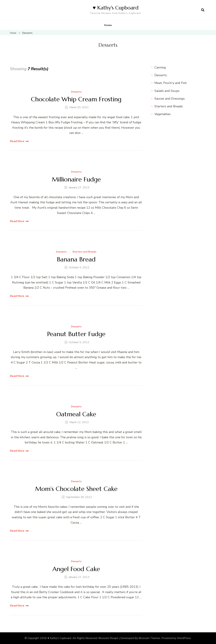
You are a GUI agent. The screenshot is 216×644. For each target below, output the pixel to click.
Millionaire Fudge (76, 179)
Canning (160, 67)
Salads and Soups (167, 91)
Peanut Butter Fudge (76, 334)
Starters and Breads (84, 252)
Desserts (76, 92)
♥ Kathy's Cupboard (116, 8)
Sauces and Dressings (170, 99)
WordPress (184, 638)
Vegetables (163, 114)
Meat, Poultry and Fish (171, 83)
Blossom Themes (149, 638)
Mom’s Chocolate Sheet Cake (76, 489)
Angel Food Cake (76, 569)
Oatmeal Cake (76, 414)
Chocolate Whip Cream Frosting (76, 99)
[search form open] (203, 10)
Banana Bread (76, 259)
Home (108, 25)
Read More (17, 141)
